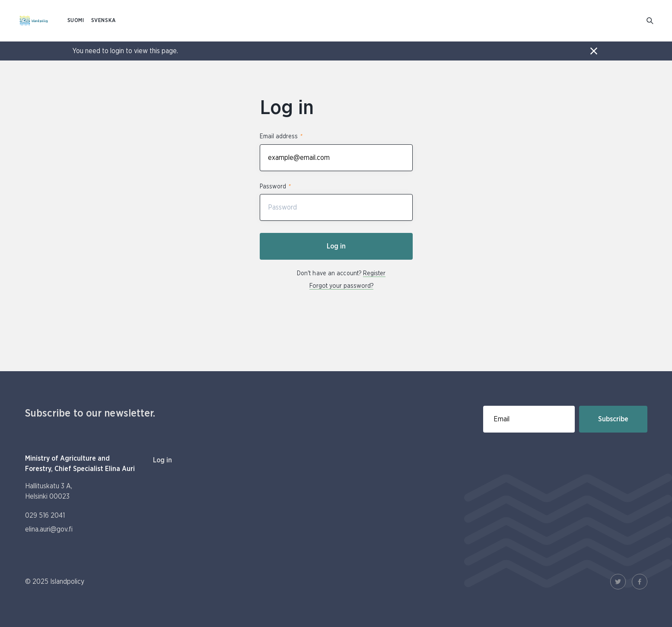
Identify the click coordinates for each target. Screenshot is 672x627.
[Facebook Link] (640, 582)
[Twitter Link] (618, 582)
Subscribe (613, 419)
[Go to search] (651, 21)
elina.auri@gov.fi (49, 529)
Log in (336, 246)
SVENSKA (104, 21)
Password (275, 186)
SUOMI (76, 21)
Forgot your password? (341, 286)
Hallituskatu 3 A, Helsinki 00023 (49, 491)
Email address (281, 136)
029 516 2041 (45, 516)
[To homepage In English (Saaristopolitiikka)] (34, 21)
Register (374, 274)
